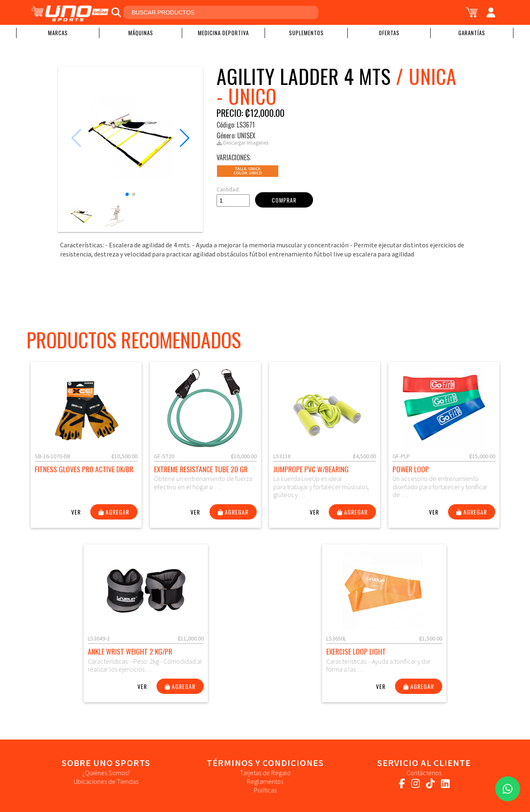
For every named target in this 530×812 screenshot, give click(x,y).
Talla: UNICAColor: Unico (248, 171)
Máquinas (141, 33)
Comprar (284, 200)
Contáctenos (424, 773)
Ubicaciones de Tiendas (106, 781)
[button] (127, 194)
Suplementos (306, 33)
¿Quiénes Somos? (106, 773)
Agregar (114, 512)
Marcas (58, 33)
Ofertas (389, 33)
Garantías (472, 33)
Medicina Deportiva (223, 33)
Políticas (265, 790)
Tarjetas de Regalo (265, 773)
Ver (76, 512)
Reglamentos (265, 781)
